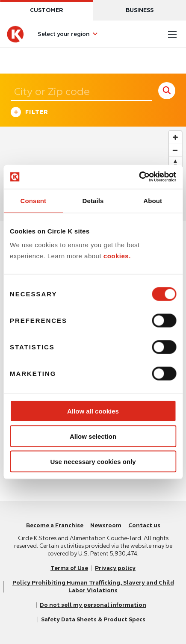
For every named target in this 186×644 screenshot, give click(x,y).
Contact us (144, 525)
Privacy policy (115, 568)
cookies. (117, 256)
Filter (30, 113)
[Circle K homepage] (15, 34)
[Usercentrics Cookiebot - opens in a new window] (139, 177)
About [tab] (153, 200)
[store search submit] (167, 91)
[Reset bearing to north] (175, 163)
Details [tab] (93, 200)
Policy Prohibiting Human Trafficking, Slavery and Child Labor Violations (93, 586)
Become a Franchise (55, 525)
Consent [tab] (33, 200)
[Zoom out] (175, 150)
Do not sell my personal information (93, 605)
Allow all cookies (93, 411)
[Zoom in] (175, 137)
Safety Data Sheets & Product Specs (93, 619)
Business (140, 10)
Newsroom (106, 525)
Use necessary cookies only (93, 461)
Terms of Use (69, 568)
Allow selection (93, 436)
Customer (46, 10)
